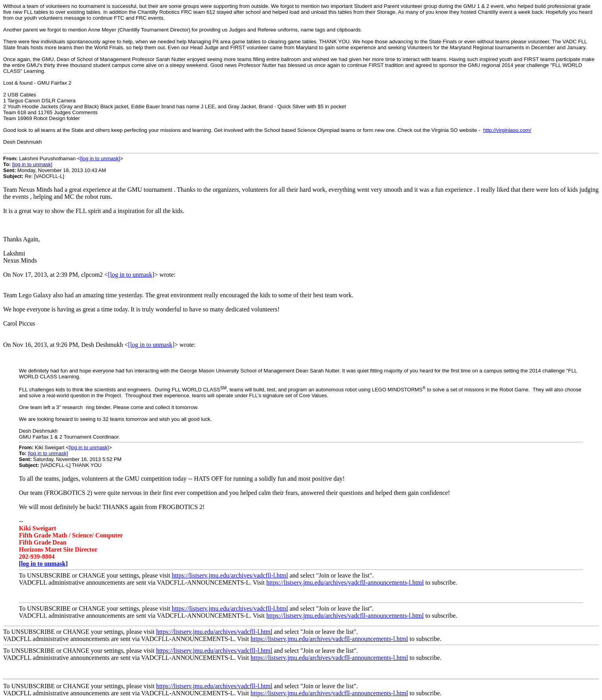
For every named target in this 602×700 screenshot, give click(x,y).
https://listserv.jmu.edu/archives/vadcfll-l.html (230, 575)
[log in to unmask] (100, 158)
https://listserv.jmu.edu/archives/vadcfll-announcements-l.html (345, 582)
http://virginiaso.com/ (507, 130)
